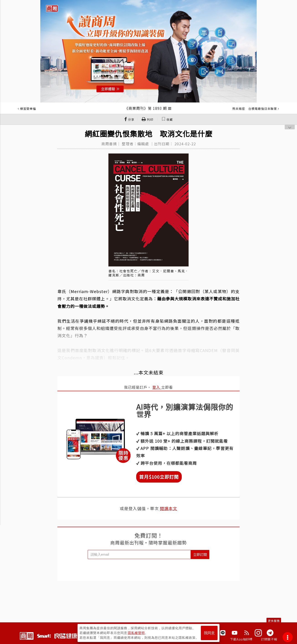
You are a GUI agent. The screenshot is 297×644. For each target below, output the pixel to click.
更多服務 (274, 621)
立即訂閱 (200, 554)
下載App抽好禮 (241, 639)
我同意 (209, 633)
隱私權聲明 (136, 633)
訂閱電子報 (269, 639)
